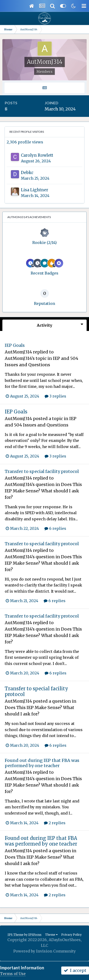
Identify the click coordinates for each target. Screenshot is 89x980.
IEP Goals (15, 345)
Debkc (27, 173)
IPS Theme (16, 935)
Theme (51, 935)
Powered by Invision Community (44, 951)
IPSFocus (35, 935)
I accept (75, 970)
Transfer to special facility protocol (42, 471)
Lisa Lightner (35, 190)
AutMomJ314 (18, 352)
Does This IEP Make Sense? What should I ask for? (43, 491)
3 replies (55, 396)
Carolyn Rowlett (37, 155)
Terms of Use (13, 974)
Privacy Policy (71, 935)
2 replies (55, 823)
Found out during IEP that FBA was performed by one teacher (42, 763)
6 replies (55, 528)
